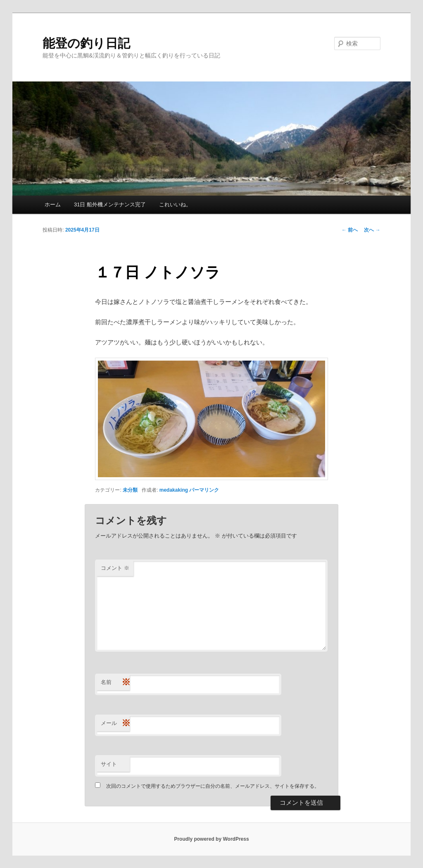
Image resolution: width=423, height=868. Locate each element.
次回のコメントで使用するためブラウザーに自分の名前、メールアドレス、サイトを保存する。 (213, 786)
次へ (372, 230)
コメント (115, 568)
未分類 (130, 490)
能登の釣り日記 (86, 43)
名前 (115, 683)
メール (115, 723)
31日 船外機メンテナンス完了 (110, 204)
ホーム (53, 204)
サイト (109, 764)
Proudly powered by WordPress (211, 839)
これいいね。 (175, 204)
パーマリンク (204, 490)
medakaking (174, 490)
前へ (350, 230)
